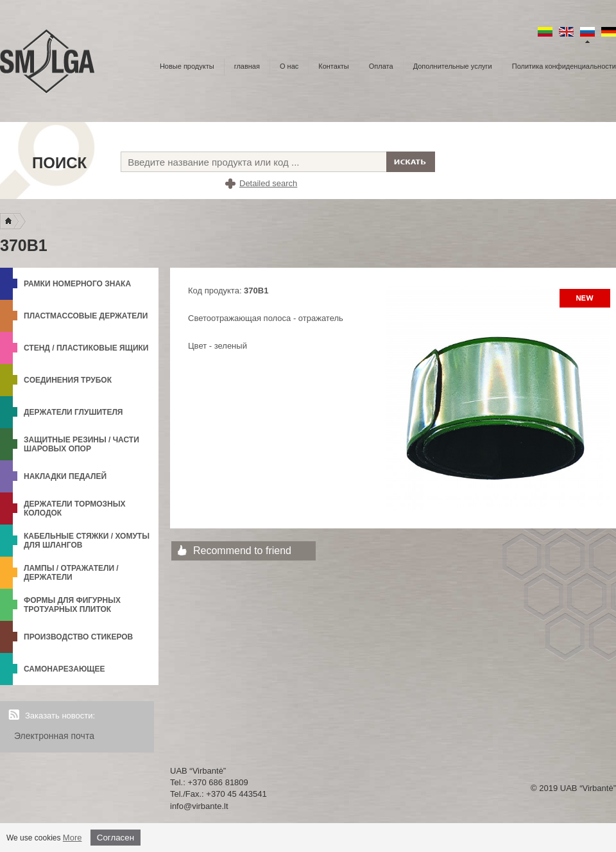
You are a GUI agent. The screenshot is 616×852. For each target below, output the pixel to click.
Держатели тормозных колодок (75, 509)
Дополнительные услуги (453, 66)
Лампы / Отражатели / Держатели (71, 573)
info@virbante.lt (199, 806)
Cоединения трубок (68, 380)
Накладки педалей (65, 476)
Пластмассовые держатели (86, 316)
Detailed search (268, 183)
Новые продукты (187, 66)
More (73, 838)
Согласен (116, 838)
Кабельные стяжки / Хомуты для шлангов (87, 541)
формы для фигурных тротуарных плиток (72, 605)
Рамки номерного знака (77, 284)
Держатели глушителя (73, 412)
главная (247, 66)
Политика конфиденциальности (564, 66)
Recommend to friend (242, 551)
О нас (289, 66)
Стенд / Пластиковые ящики (86, 348)
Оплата (381, 66)
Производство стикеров (78, 637)
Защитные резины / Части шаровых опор (81, 444)
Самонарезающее (64, 669)
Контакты (334, 66)
